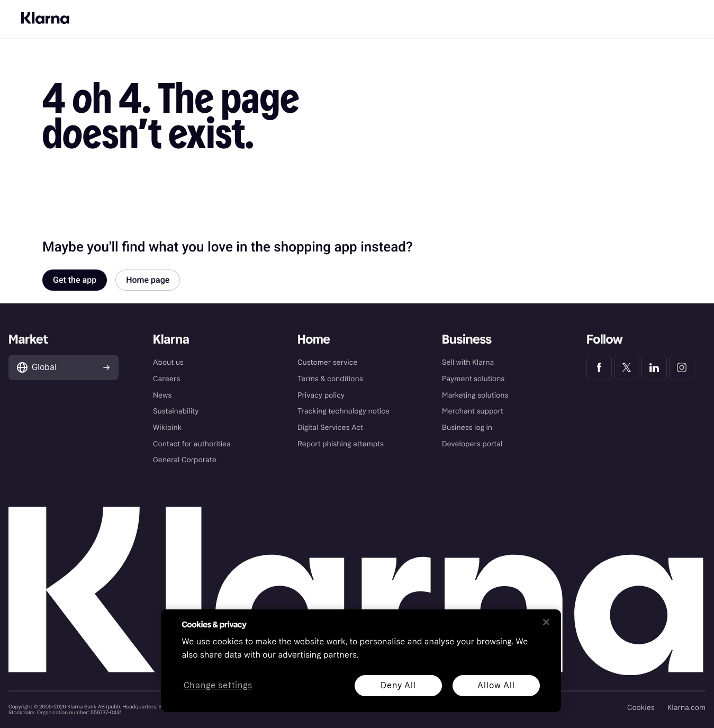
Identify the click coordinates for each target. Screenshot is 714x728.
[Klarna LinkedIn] (654, 367)
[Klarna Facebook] (599, 367)
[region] (361, 661)
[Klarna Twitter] (627, 367)
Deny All (398, 685)
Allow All (496, 685)
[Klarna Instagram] (682, 367)
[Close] (546, 622)
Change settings (218, 686)
